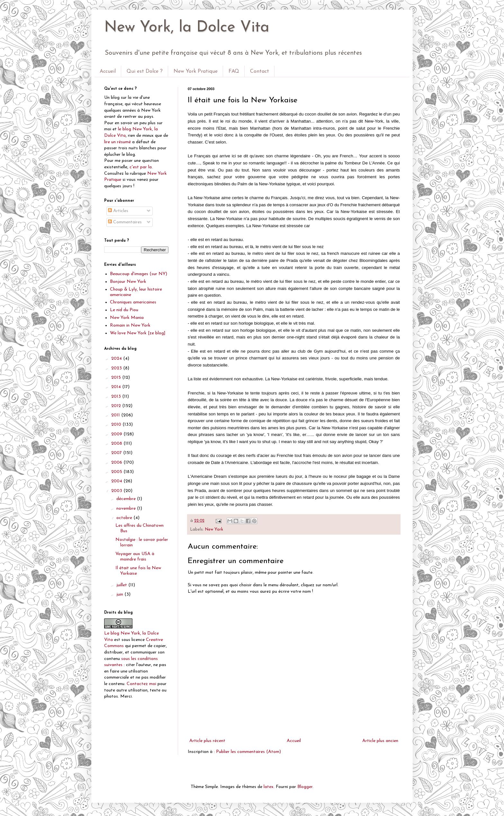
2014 (117, 387)
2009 (117, 434)
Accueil (108, 71)
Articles (118, 211)
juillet (122, 585)
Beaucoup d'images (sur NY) (139, 274)
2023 (117, 368)
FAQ (234, 71)
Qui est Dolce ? (145, 71)
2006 (117, 463)
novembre (127, 509)
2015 (117, 378)
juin (120, 594)
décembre (127, 499)
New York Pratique (196, 71)
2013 (117, 397)
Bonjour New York (128, 282)
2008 (117, 444)
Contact (260, 71)
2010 (117, 425)
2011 (116, 415)
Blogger (305, 787)
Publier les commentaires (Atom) (248, 752)
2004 (117, 481)
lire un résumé (117, 142)
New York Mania (127, 318)
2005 (117, 472)
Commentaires (125, 222)
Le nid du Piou (124, 310)
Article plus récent (207, 741)
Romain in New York (130, 325)
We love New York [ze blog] (138, 333)
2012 (117, 406)
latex (269, 787)
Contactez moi (141, 684)
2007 (117, 453)
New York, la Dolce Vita (187, 28)
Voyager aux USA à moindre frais (135, 557)
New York (214, 530)
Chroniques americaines (133, 302)
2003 (117, 491)
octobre (125, 518)
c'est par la (141, 167)
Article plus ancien (380, 741)
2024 (117, 359)
